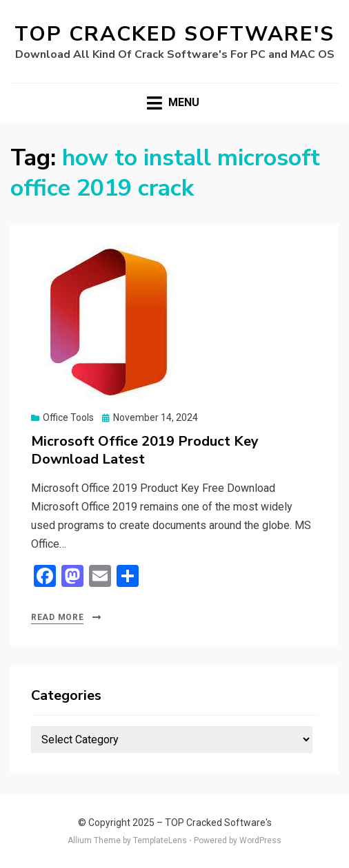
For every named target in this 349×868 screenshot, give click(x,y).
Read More (57, 617)
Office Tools (68, 417)
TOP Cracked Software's (174, 34)
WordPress (260, 840)
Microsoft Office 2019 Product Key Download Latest (145, 450)
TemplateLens (160, 840)
